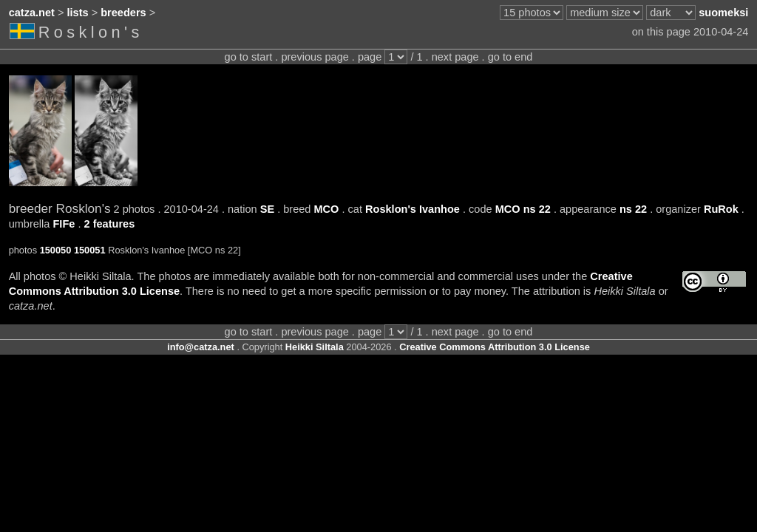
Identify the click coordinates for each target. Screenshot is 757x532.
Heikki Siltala (315, 347)
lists (78, 13)
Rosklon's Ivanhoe (413, 209)
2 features (110, 224)
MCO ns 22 (523, 209)
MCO (326, 209)
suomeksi (723, 13)
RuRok (721, 209)
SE (267, 209)
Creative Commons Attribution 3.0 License (495, 347)
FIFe (64, 224)
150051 (90, 250)
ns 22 (633, 209)
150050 (56, 250)
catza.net (32, 13)
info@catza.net (201, 347)
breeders (123, 13)
